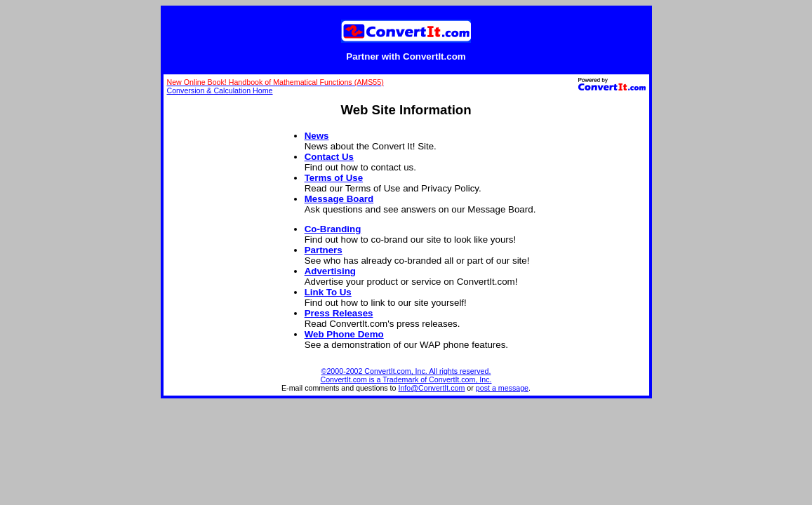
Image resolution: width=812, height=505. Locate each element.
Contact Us (329, 157)
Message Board (339, 199)
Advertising (330, 271)
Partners (324, 250)
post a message (502, 388)
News (317, 136)
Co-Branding (333, 229)
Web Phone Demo (344, 334)
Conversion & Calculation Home (220, 90)
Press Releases (339, 313)
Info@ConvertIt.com (431, 388)
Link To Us (328, 292)
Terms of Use (334, 178)
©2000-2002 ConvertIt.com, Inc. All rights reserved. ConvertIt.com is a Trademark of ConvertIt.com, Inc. (406, 375)
